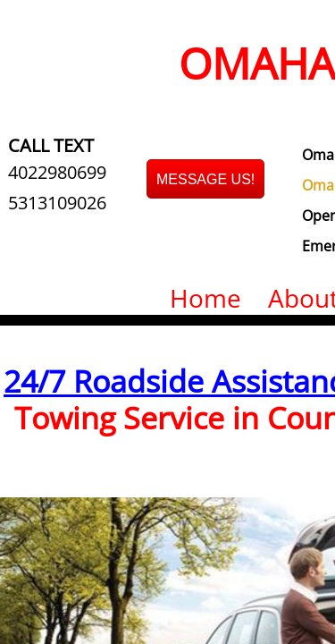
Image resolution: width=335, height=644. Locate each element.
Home (205, 298)
